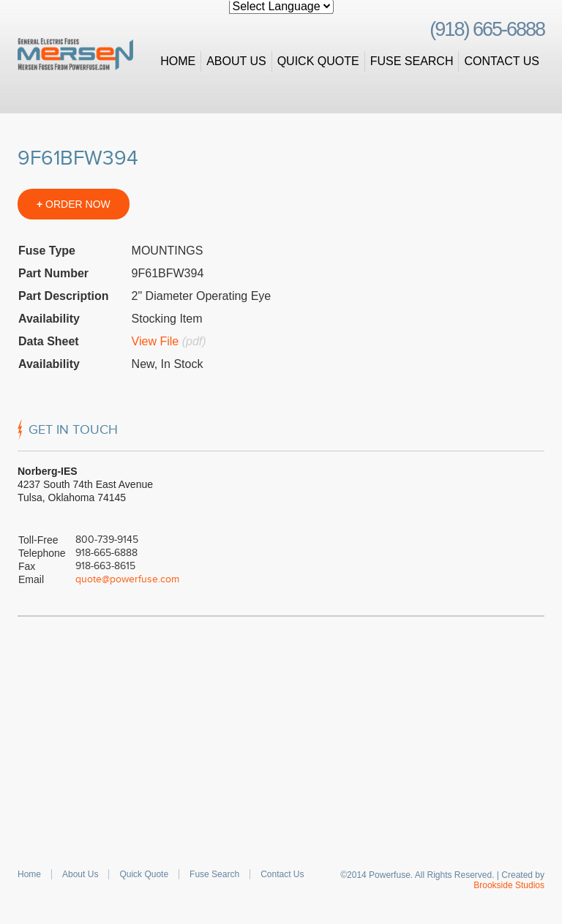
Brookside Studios (509, 885)
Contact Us (502, 61)
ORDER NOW (74, 204)
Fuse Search (412, 61)
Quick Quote (318, 61)
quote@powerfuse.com (127, 579)
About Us (236, 61)
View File (156, 341)
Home (178, 61)
